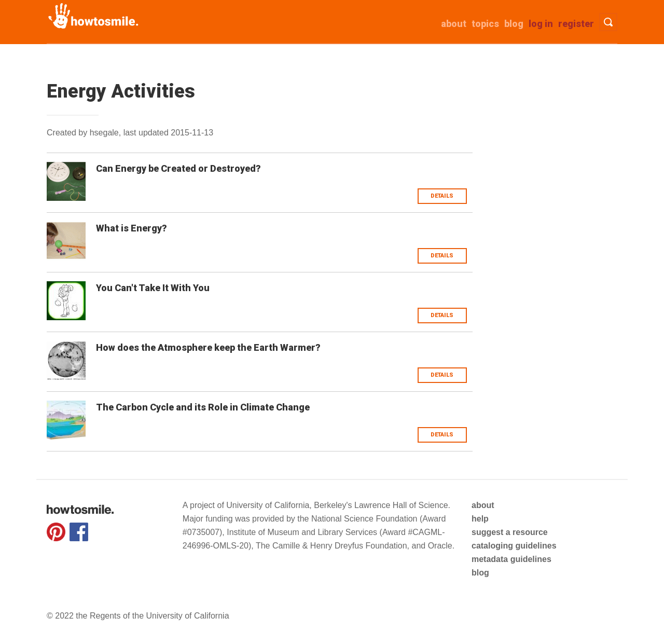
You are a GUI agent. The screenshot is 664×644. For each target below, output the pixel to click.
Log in (541, 24)
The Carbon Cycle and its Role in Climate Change (203, 407)
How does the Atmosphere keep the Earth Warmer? (208, 347)
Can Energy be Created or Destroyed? (178, 168)
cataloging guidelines (514, 546)
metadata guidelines (511, 559)
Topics (485, 24)
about (454, 24)
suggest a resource (510, 532)
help (480, 519)
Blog (514, 24)
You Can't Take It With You (153, 288)
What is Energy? (132, 228)
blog (480, 573)
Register (576, 24)
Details (442, 196)
